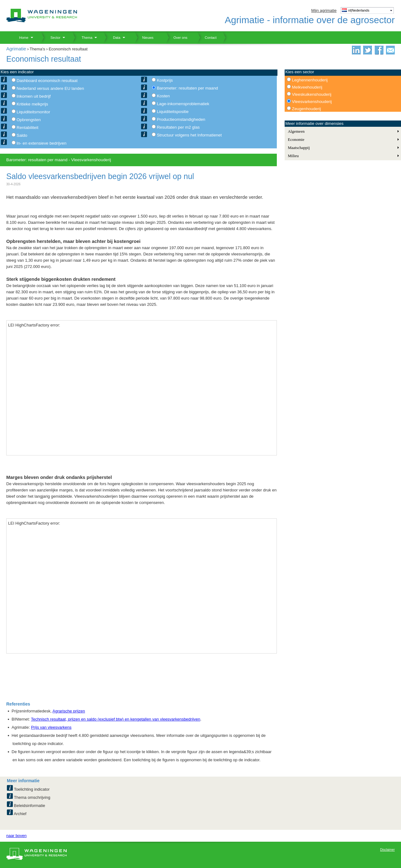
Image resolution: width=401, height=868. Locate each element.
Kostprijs (165, 80)
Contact (207, 38)
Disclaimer (387, 850)
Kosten (163, 96)
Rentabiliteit (28, 128)
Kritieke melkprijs (32, 104)
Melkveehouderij (307, 87)
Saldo (22, 135)
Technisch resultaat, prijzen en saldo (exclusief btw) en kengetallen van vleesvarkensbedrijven (116, 719)
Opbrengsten (29, 120)
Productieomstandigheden (181, 119)
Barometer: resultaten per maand (187, 88)
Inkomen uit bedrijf (34, 96)
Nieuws (144, 38)
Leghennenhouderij (310, 80)
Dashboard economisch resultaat (47, 81)
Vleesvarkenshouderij (312, 102)
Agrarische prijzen (69, 711)
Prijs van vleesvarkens (51, 727)
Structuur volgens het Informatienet (189, 135)
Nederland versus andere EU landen (50, 88)
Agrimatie (16, 49)
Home (21, 38)
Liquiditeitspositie (173, 112)
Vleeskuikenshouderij (312, 94)
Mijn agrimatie (324, 10)
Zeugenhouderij (306, 109)
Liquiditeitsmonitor (33, 112)
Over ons (177, 38)
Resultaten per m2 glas (178, 127)
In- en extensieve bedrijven (41, 143)
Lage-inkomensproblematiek (183, 104)
